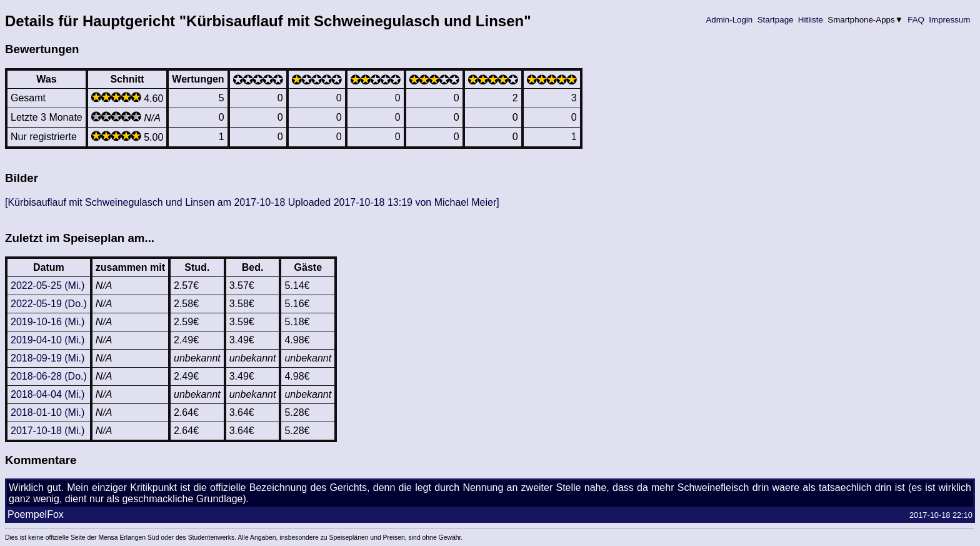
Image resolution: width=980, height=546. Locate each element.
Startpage (775, 20)
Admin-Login (729, 20)
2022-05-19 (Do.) (49, 304)
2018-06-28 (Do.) (49, 376)
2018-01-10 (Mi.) (47, 412)
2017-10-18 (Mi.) (47, 431)
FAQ (916, 20)
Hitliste (810, 20)
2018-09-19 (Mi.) (47, 358)
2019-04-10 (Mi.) (47, 340)
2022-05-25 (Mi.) (47, 286)
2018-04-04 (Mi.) (47, 394)
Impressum (950, 20)
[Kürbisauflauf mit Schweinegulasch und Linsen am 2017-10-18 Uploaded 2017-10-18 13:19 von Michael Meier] (252, 202)
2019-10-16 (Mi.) (47, 322)
